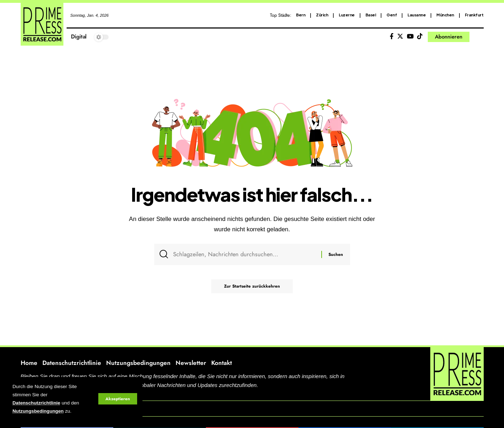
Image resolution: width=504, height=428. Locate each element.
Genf (392, 15)
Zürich (322, 15)
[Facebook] (392, 37)
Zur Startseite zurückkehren (252, 288)
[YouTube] (410, 37)
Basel (371, 15)
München (445, 15)
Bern (301, 15)
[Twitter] (400, 37)
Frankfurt (474, 15)
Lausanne (417, 15)
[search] (478, 37)
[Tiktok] (420, 37)
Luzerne (347, 15)
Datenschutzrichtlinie (37, 403)
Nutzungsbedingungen (39, 411)
